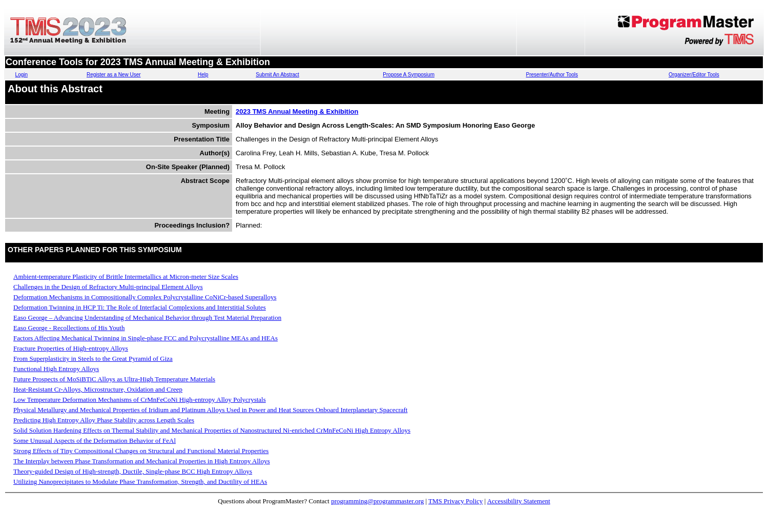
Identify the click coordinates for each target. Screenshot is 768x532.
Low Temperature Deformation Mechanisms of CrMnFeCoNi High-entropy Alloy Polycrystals (140, 400)
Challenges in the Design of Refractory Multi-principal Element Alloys (108, 287)
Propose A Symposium (409, 75)
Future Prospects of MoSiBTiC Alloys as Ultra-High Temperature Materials (114, 379)
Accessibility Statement (519, 501)
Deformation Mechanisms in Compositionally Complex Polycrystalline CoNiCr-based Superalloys (145, 297)
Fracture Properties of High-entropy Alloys (71, 348)
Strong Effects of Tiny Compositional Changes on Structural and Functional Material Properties (141, 451)
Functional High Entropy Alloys (56, 369)
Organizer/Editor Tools (694, 75)
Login (22, 75)
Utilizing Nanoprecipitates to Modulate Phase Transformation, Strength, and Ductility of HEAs (140, 482)
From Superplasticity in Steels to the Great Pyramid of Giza (93, 359)
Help (203, 75)
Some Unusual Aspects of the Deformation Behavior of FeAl (95, 441)
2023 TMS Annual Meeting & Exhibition (297, 111)
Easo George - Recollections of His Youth (69, 328)
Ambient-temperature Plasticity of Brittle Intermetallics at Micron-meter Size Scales (126, 277)
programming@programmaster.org (377, 501)
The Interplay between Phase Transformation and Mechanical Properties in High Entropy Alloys (142, 461)
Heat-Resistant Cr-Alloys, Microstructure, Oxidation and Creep (98, 389)
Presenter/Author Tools (552, 75)
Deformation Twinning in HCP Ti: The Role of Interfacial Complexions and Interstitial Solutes (140, 307)
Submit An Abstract (277, 75)
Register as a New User (114, 75)
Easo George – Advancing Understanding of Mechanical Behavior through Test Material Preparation (147, 318)
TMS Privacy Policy (455, 501)
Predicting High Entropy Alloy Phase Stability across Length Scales (104, 420)
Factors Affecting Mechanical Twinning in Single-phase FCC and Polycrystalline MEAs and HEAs (146, 338)
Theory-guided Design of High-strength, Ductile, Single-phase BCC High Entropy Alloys (133, 471)
